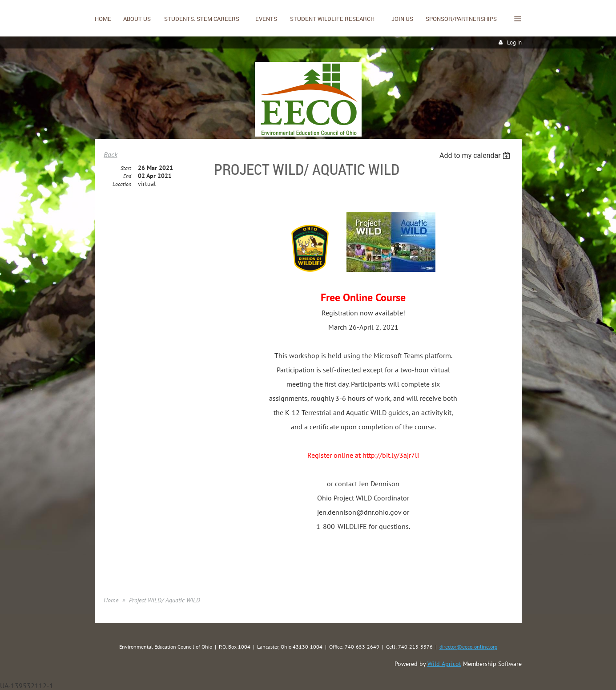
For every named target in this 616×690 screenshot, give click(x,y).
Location (122, 184)
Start (126, 168)
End (127, 176)
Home (111, 600)
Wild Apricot (444, 664)
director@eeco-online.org (468, 647)
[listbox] (476, 155)
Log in (514, 42)
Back (111, 154)
